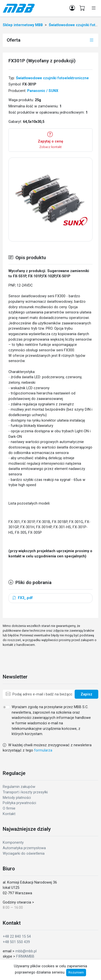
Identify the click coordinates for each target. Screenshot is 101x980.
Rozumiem (76, 972)
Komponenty (13, 843)
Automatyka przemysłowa (24, 848)
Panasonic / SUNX (43, 91)
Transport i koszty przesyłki (25, 792)
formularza (43, 750)
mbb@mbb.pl (26, 951)
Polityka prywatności (19, 803)
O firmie (9, 808)
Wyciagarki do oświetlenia (24, 854)
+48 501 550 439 (16, 942)
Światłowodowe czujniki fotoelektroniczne (52, 78)
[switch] (6, 707)
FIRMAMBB (25, 956)
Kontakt (9, 814)
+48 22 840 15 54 (17, 937)
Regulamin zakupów (19, 787)
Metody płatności (17, 798)
